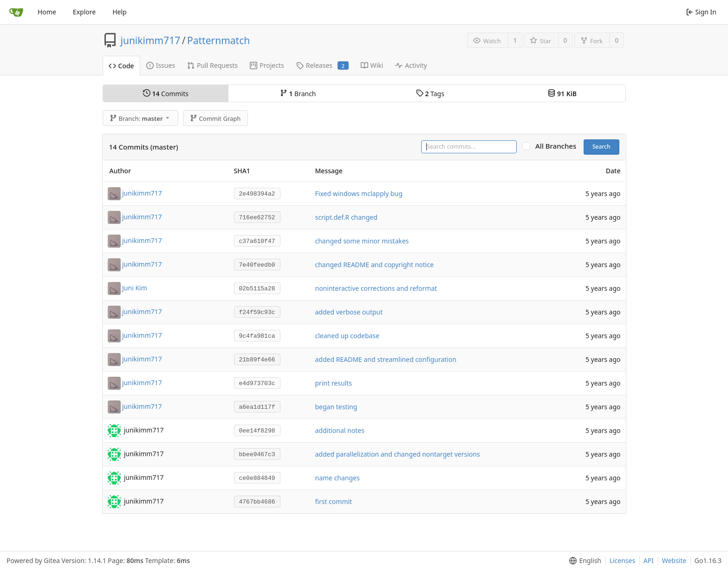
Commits (166, 94)
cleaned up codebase (348, 336)
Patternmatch (218, 40)
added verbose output (349, 312)
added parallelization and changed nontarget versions (398, 454)
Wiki (372, 65)
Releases (322, 65)
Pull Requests (212, 65)
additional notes (340, 430)
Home (47, 12)
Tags (430, 94)
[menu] (583, 561)
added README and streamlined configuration (386, 359)
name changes (338, 478)
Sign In (701, 12)
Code (121, 66)
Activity (411, 65)
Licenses (623, 560)
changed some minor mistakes (362, 241)
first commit (334, 501)
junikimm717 (151, 40)
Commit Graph (215, 118)
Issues (161, 65)
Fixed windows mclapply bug (359, 193)
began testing (336, 407)
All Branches (559, 146)
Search (601, 147)
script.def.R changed (346, 217)
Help (120, 12)
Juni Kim (135, 287)
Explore (84, 12)
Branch (298, 94)
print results (334, 383)
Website (674, 560)
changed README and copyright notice (375, 265)
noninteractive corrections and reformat (376, 288)
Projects (267, 65)
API (649, 560)
